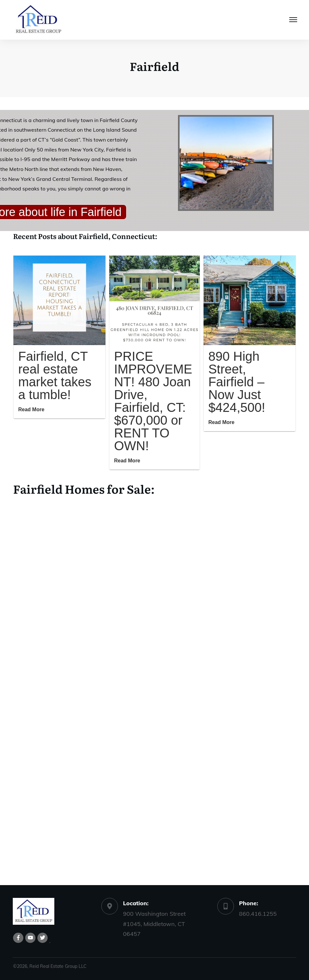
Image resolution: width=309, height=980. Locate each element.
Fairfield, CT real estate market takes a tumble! (55, 375)
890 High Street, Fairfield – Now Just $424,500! (237, 382)
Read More (31, 409)
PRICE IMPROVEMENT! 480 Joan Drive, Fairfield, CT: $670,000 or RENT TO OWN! (153, 401)
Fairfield (154, 66)
